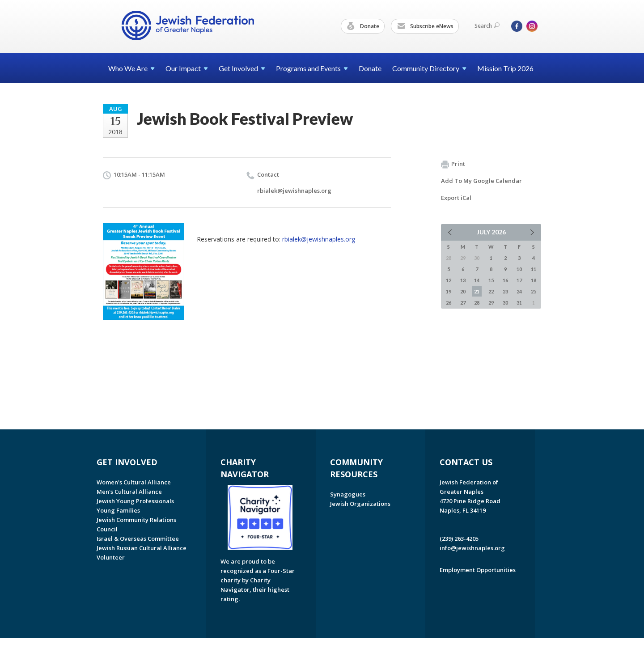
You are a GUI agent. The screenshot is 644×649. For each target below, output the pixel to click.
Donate (363, 26)
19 (449, 291)
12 (449, 280)
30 (505, 303)
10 (519, 269)
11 (534, 269)
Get (242, 68)
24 (519, 291)
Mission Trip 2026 (505, 68)
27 (463, 303)
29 (491, 303)
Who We (131, 68)
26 (449, 303)
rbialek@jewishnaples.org (294, 191)
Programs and (312, 68)
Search (487, 26)
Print (453, 164)
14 (477, 280)
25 (534, 291)
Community (429, 68)
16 (505, 280)
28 (477, 303)
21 (477, 291)
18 (534, 280)
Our (187, 68)
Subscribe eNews (425, 26)
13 (463, 280)
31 (519, 303)
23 (505, 291)
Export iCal (456, 198)
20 (463, 291)
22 (491, 291)
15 (491, 280)
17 (519, 280)
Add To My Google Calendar (481, 181)
